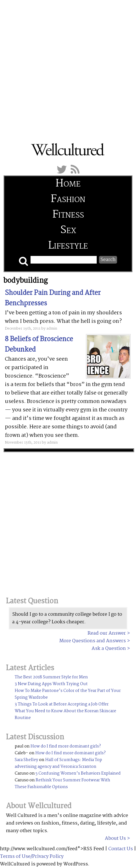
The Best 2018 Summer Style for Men (51, 677)
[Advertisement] (68, 68)
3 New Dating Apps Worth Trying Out (51, 684)
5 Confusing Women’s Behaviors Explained (78, 773)
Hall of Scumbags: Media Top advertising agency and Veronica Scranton (58, 763)
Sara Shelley (26, 760)
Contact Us (121, 849)
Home (68, 184)
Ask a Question (109, 649)
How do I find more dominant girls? (66, 746)
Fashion (68, 199)
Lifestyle (68, 246)
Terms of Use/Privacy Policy (32, 857)
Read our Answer (107, 633)
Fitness (68, 215)
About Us (115, 839)
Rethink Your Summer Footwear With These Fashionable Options (62, 784)
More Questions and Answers (93, 641)
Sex (68, 230)
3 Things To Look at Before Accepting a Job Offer (62, 704)
